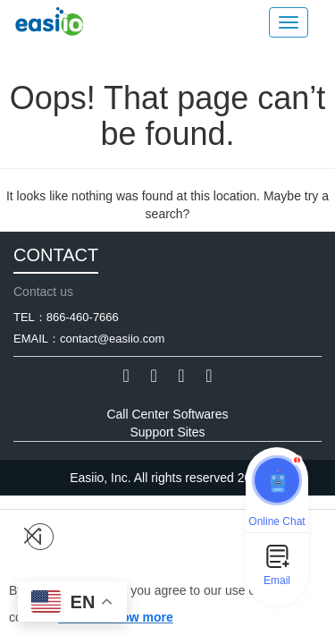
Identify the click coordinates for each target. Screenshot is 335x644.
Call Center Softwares (167, 414)
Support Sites (167, 432)
